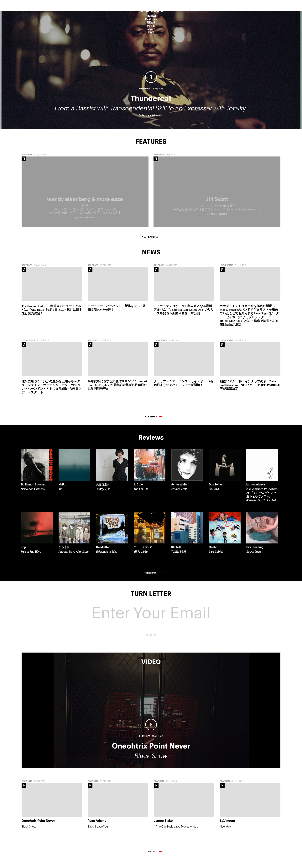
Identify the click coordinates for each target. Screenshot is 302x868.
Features (151, 19)
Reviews (151, 16)
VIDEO (151, 26)
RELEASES (27, 273)
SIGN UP (151, 643)
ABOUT (151, 29)
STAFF (151, 32)
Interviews (27, 162)
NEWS (151, 22)
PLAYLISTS (27, 789)
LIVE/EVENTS (226, 273)
